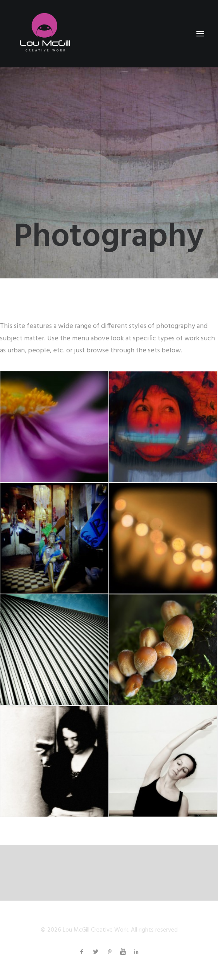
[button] (200, 34)
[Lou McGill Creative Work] (44, 34)
